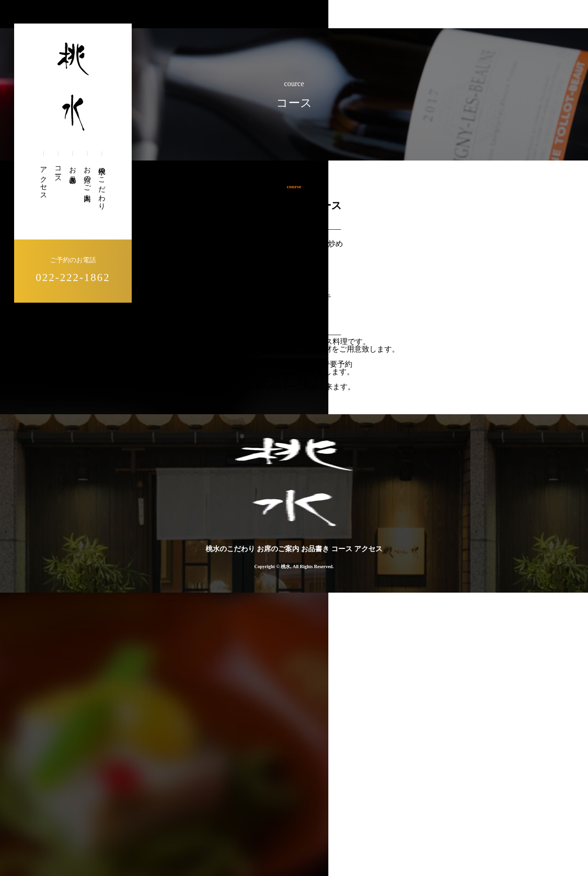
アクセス (44, 179)
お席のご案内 (87, 176)
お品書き (73, 171)
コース (58, 171)
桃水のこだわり (102, 185)
